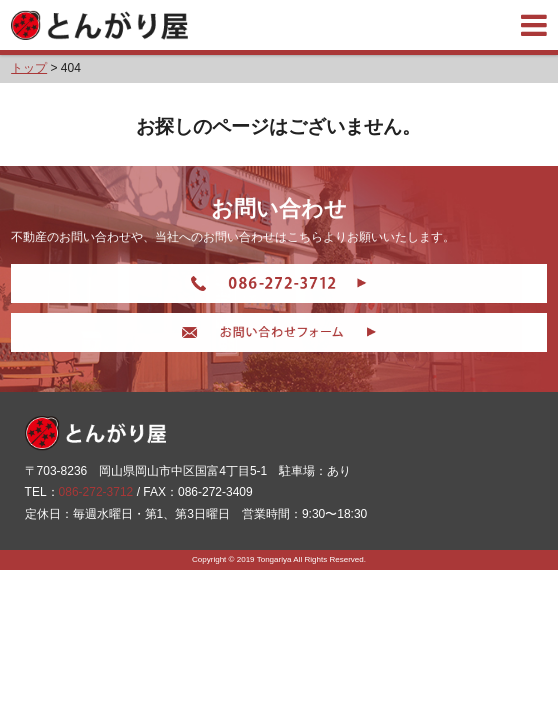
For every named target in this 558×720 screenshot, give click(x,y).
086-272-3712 (96, 492)
